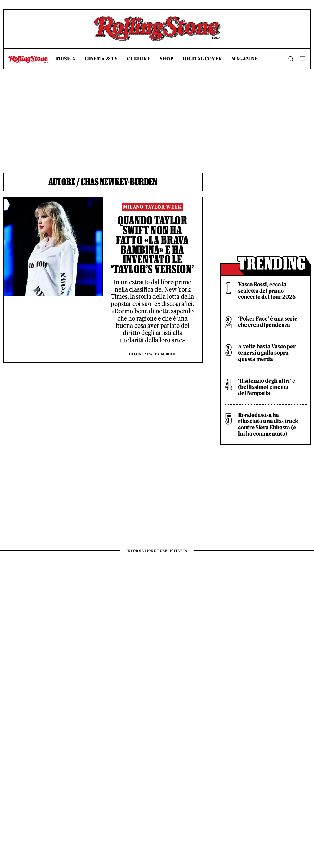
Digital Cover (203, 59)
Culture (139, 59)
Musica (66, 59)
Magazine (245, 59)
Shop (167, 59)
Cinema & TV (101, 59)
